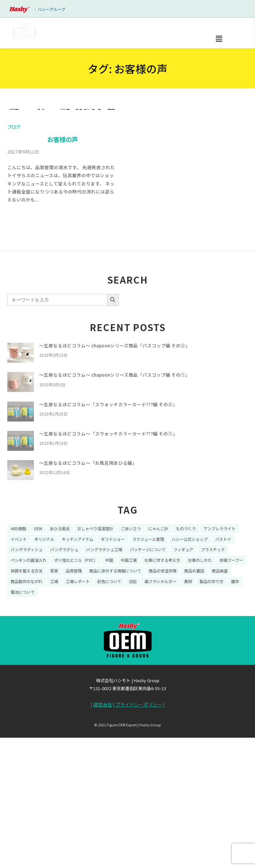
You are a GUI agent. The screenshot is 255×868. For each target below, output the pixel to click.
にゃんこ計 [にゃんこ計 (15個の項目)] (158, 662)
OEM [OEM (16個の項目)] (38, 662)
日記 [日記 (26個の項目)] (133, 715)
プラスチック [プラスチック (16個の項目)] (213, 683)
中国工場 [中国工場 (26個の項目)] (129, 694)
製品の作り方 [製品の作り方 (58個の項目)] (212, 715)
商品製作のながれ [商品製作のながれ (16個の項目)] (27, 715)
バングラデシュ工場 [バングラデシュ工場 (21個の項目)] (104, 683)
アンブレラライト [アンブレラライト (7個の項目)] (219, 662)
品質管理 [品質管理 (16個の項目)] (74, 705)
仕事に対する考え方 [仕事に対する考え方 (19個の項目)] (162, 694)
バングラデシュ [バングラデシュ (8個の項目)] (64, 683)
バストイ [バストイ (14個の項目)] (223, 673)
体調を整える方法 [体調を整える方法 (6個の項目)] (27, 705)
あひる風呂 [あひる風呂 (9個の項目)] (60, 662)
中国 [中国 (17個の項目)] (109, 694)
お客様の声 (63, 274)
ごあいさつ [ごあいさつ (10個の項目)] (131, 662)
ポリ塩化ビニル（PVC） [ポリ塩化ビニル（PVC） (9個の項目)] (76, 694)
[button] (219, 38)
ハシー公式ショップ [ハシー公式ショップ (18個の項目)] (190, 673)
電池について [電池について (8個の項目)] (23, 726)
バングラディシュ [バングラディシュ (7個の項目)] (27, 683)
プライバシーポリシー (139, 838)
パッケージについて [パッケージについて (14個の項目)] (148, 683)
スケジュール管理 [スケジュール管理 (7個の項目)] (148, 673)
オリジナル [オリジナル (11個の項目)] (44, 673)
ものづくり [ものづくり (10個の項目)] (186, 662)
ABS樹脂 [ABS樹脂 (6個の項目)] (18, 662)
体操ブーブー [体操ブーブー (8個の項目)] (231, 694)
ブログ (14, 263)
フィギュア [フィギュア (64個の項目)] (183, 683)
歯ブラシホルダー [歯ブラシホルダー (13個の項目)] (160, 715)
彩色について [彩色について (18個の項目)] (109, 715)
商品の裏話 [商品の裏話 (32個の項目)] (194, 705)
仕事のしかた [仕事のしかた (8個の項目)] (200, 694)
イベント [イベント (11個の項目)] (19, 673)
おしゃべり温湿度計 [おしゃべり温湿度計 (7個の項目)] (95, 662)
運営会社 (103, 838)
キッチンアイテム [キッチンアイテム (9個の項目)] (78, 673)
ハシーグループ (51, 9)
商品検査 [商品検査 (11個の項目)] (220, 705)
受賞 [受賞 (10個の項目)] (54, 705)
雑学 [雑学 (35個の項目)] (235, 715)
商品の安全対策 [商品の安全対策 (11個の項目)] (163, 705)
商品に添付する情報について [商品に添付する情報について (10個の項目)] (115, 705)
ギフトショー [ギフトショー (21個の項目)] (113, 673)
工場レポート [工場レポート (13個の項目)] (78, 715)
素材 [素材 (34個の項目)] (188, 715)
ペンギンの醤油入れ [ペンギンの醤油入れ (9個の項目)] (29, 694)
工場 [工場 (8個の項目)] (54, 715)
